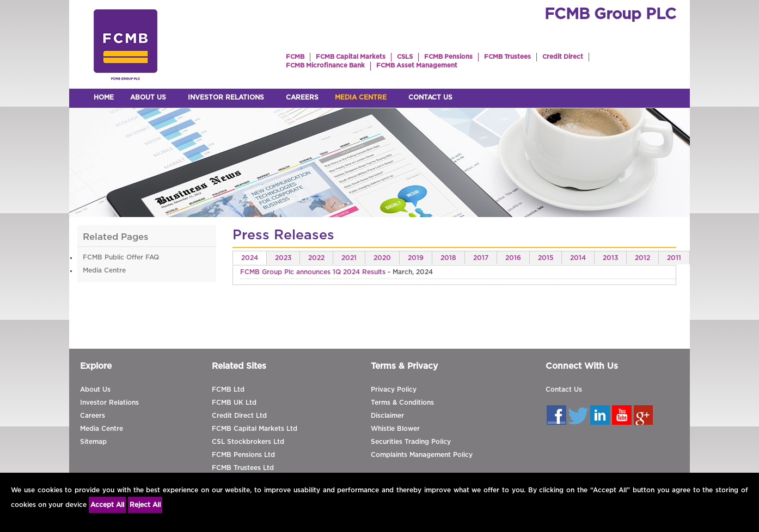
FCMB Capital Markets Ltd (255, 429)
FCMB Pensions (448, 57)
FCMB (295, 57)
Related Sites (239, 366)
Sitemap (93, 442)
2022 (316, 258)
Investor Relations (109, 403)
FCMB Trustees (507, 57)
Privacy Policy (394, 389)
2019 (416, 258)
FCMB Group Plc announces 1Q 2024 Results (313, 272)
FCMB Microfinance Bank (325, 66)
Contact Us (564, 389)
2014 (578, 258)
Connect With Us (582, 366)
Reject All (145, 505)
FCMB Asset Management (417, 66)
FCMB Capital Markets (351, 57)
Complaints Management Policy (422, 455)
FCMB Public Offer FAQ (121, 257)
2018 (448, 258)
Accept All (107, 505)
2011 (674, 258)
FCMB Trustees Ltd (243, 468)
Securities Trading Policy (411, 442)
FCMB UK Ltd (234, 403)
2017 (481, 258)
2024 (250, 258)
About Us (95, 389)
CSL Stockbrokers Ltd (248, 442)
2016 (513, 258)
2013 (610, 258)
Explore (96, 366)
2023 (283, 258)
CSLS (405, 57)
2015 (546, 258)
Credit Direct (563, 57)
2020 (382, 258)
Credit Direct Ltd (239, 416)
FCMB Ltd (228, 389)
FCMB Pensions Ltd (243, 455)
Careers (93, 416)
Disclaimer (387, 416)
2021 (349, 258)
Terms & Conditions (402, 403)
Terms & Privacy (404, 366)
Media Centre (104, 270)
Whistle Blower (395, 429)
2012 (642, 258)
